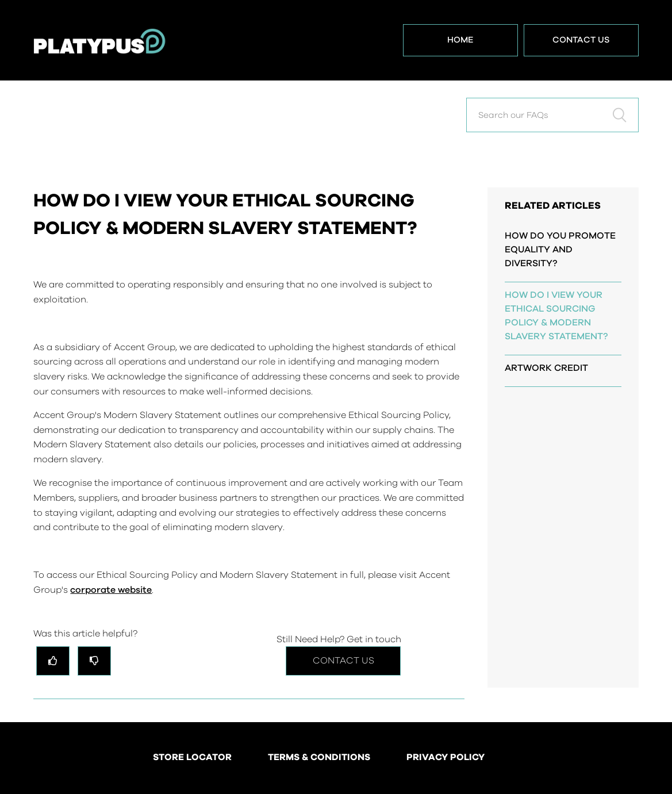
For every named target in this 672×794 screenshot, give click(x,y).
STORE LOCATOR (192, 758)
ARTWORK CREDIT (546, 368)
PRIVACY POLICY (446, 758)
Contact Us (581, 40)
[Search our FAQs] (552, 115)
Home (460, 40)
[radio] (53, 661)
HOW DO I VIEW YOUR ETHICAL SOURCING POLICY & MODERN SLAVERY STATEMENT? (556, 316)
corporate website (111, 590)
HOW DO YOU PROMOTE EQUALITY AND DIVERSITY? (560, 250)
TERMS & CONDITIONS (319, 758)
